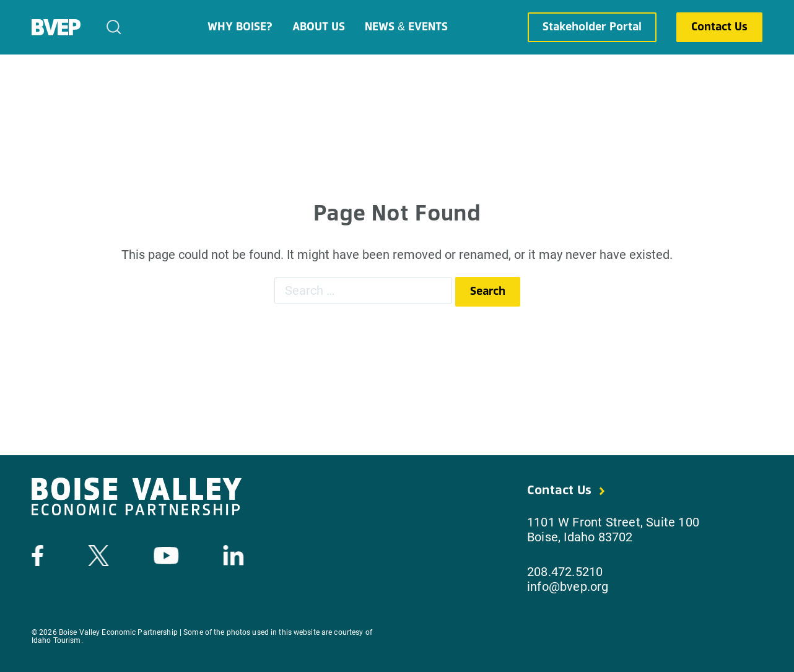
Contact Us (719, 27)
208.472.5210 (565, 572)
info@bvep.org (568, 587)
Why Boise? (240, 27)
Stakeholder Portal (592, 27)
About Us (319, 27)
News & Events (406, 27)
